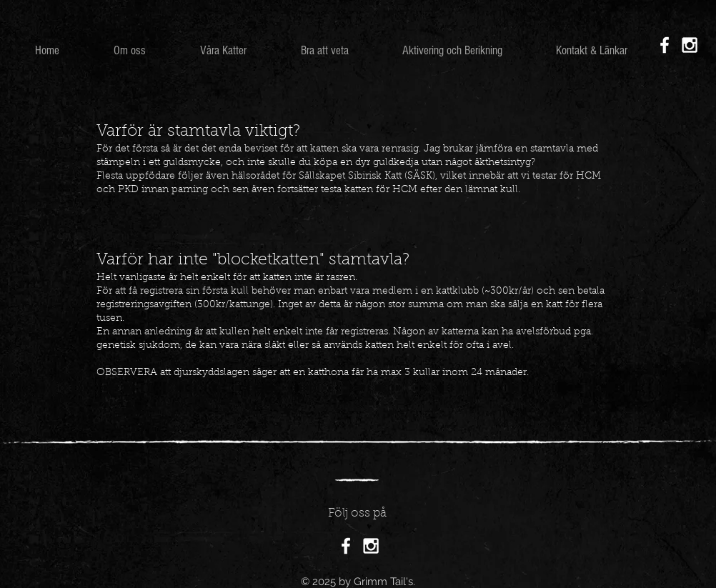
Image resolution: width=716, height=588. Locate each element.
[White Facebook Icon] (665, 45)
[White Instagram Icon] (690, 45)
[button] (223, 51)
